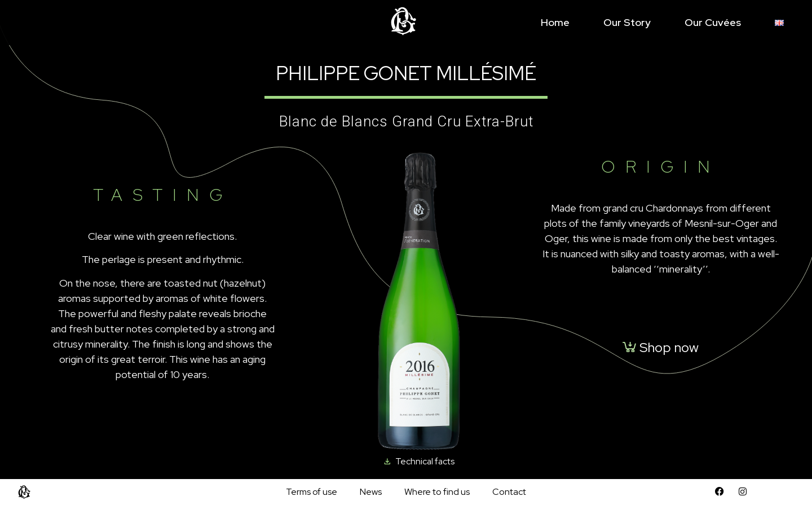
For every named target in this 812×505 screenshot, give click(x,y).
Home (555, 22)
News (371, 492)
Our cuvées (713, 22)
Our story (627, 22)
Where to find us (437, 492)
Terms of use (312, 492)
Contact (509, 492)
